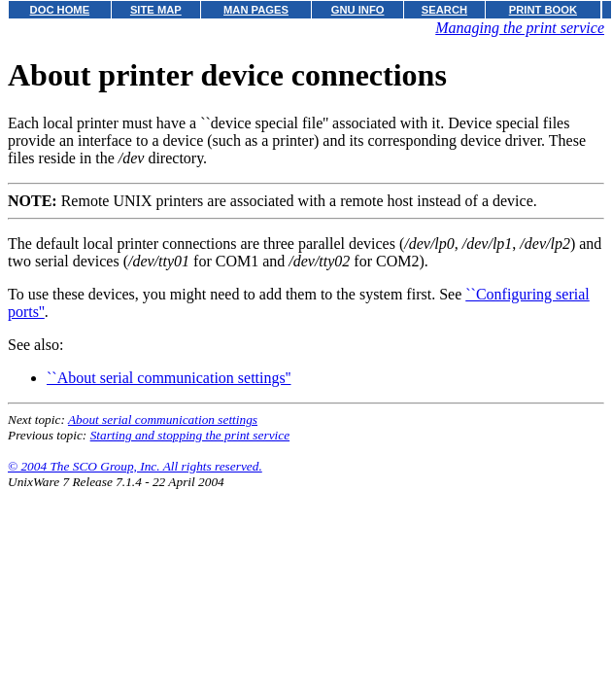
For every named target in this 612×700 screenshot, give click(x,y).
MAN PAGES (256, 10)
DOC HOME (60, 10)
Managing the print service (520, 28)
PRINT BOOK (543, 10)
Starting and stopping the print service (190, 435)
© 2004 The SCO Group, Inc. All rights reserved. (135, 466)
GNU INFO (358, 10)
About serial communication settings (163, 420)
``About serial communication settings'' (169, 378)
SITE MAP (156, 10)
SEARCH (444, 10)
